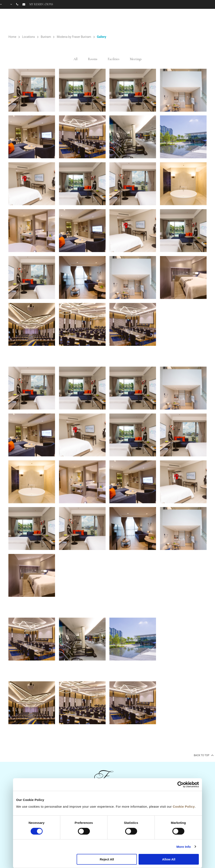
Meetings (136, 59)
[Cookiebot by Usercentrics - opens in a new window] (180, 785)
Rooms (124, 22)
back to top (203, 755)
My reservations (41, 4)
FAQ (187, 22)
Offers (140, 22)
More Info (184, 847)
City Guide (203, 22)
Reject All (107, 859)
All (75, 59)
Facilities (155, 22)
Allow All (169, 859)
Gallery (174, 22)
